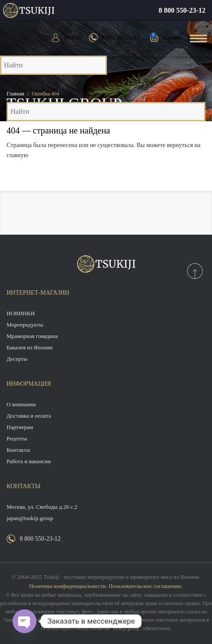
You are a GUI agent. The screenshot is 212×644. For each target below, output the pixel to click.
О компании (21, 404)
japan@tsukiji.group (30, 518)
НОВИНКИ (21, 313)
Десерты (17, 359)
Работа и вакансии (29, 461)
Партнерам (20, 427)
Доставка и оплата (29, 416)
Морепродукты (25, 325)
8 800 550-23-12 (182, 10)
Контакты (18, 450)
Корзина (173, 37)
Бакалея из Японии (30, 347)
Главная (15, 94)
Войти (72, 37)
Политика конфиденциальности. (68, 586)
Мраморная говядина (32, 336)
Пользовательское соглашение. (146, 586)
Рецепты (17, 438)
